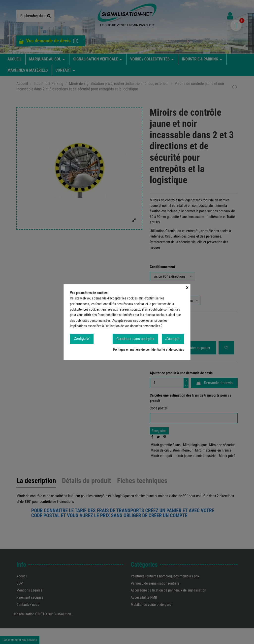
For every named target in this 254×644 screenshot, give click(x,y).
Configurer (82, 340)
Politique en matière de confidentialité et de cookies (149, 351)
